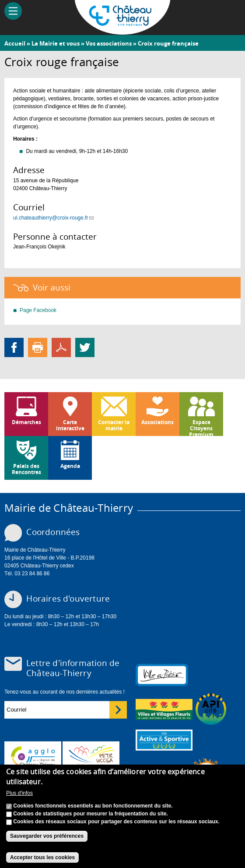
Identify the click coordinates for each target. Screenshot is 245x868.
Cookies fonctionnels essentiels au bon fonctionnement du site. (93, 806)
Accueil (15, 43)
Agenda (70, 466)
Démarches (26, 422)
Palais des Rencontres (26, 469)
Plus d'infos (19, 793)
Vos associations (109, 43)
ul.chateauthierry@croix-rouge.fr (53, 218)
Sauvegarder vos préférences (47, 836)
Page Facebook (38, 310)
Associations (157, 422)
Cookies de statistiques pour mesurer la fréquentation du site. (90, 814)
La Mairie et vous (56, 43)
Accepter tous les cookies (42, 857)
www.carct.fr (33, 757)
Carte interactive (70, 425)
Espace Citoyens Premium (201, 427)
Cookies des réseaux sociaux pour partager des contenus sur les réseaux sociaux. (116, 822)
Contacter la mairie (114, 425)
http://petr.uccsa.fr (91, 757)
